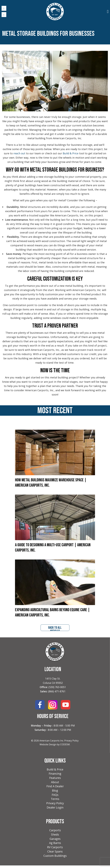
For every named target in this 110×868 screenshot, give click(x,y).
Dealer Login (55, 809)
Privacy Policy (71, 741)
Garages (55, 841)
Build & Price (55, 770)
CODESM (65, 745)
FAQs (55, 796)
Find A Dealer (55, 787)
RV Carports (55, 849)
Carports (55, 832)
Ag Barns (55, 845)
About (55, 783)
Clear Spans (55, 854)
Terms (55, 800)
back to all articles (55, 629)
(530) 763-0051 (57, 687)
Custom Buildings (55, 858)
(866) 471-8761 (57, 692)
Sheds (55, 836)
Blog (55, 791)
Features (55, 778)
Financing (55, 774)
